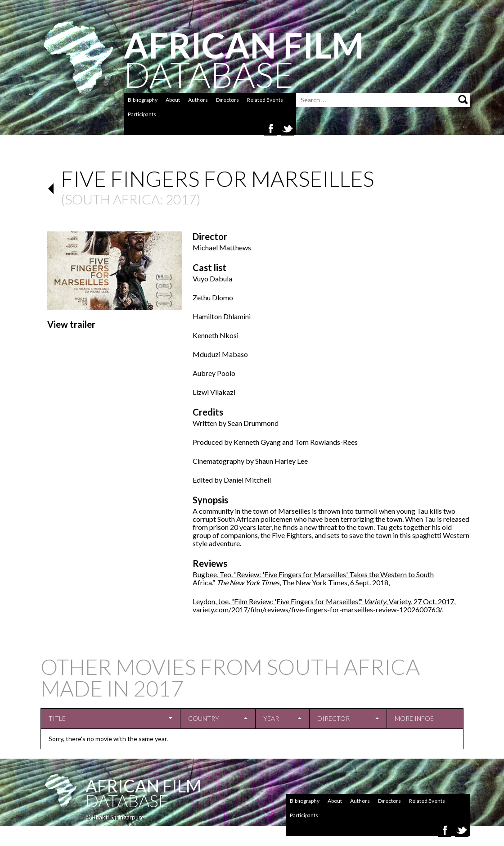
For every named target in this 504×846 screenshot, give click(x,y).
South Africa (112, 199)
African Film (144, 786)
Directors (227, 100)
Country (204, 718)
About (173, 100)
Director (333, 718)
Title (57, 718)
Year (271, 718)
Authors (198, 100)
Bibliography (143, 100)
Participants (142, 114)
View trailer (71, 324)
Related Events (265, 100)
